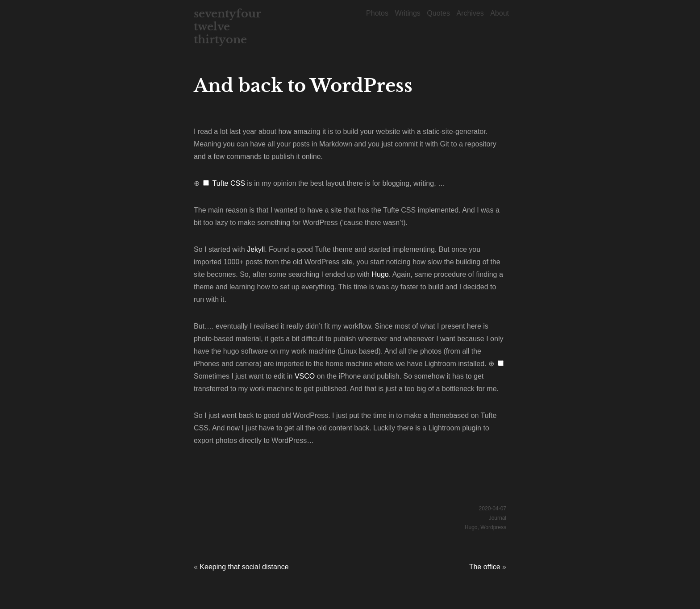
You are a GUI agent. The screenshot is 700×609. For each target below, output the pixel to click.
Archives (470, 13)
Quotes (438, 13)
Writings (408, 13)
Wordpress (493, 527)
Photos (377, 13)
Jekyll (256, 249)
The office (485, 567)
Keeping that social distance (244, 567)
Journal (498, 518)
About (500, 13)
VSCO (305, 376)
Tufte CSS (229, 183)
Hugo (380, 274)
